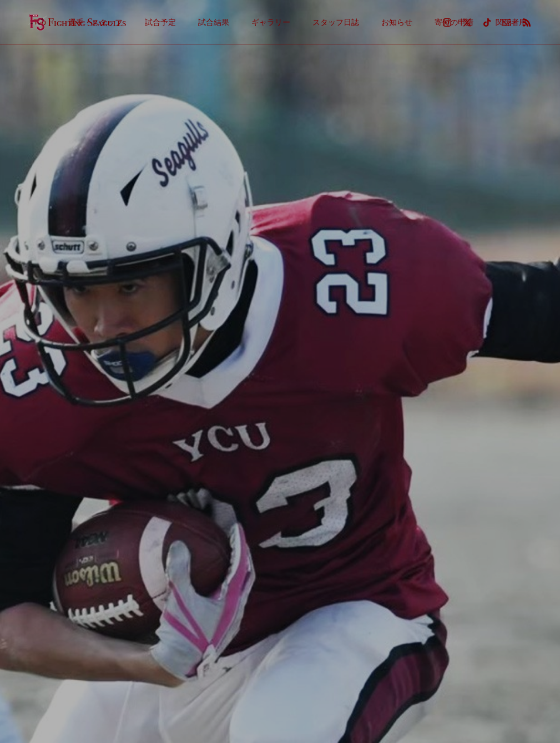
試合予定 (160, 22)
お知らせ (397, 22)
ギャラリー (271, 22)
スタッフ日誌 (336, 22)
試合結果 (214, 22)
